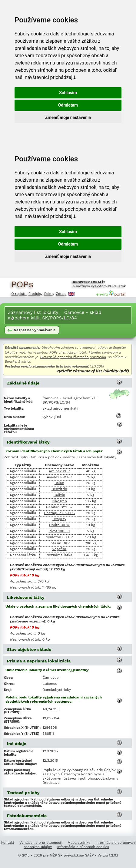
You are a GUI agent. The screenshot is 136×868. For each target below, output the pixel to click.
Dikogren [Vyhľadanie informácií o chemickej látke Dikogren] (59, 501)
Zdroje (61, 294)
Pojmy (49, 294)
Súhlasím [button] (68, 93)
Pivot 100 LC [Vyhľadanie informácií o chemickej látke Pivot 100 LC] (60, 531)
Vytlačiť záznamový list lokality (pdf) (93, 371)
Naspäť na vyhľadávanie (32, 330)
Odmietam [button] (68, 105)
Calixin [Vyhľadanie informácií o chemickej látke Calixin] (59, 495)
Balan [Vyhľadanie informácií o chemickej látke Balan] (59, 483)
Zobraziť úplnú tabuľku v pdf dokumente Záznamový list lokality (60, 457)
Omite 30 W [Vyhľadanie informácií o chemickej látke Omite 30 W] (59, 525)
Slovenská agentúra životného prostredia (73, 357)
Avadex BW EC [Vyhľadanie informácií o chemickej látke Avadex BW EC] (60, 477)
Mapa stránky (79, 843)
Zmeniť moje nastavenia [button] (68, 117)
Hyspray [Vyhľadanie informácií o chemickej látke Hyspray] (59, 519)
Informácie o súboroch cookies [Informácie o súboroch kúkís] (83, 847)
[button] (119, 382)
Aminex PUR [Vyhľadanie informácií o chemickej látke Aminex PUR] (59, 471)
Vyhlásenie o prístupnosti (41, 843)
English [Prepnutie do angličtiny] (71, 294)
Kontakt (8, 843)
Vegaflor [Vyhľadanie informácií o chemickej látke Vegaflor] (59, 549)
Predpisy (35, 294)
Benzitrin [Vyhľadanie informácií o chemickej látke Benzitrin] (59, 489)
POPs (22, 284)
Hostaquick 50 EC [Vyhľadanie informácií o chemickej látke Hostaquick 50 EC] (59, 513)
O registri (19, 294)
